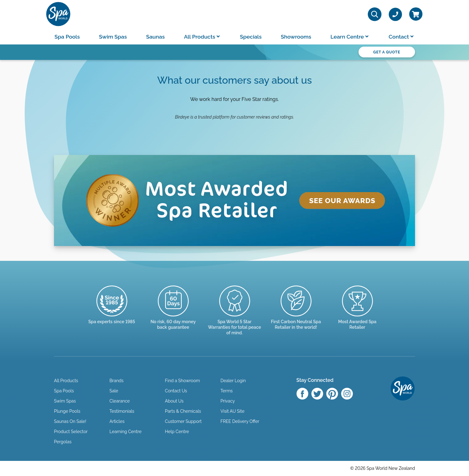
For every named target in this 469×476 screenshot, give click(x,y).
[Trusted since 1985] (112, 310)
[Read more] (173, 313)
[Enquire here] (357, 313)
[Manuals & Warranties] (235, 316)
